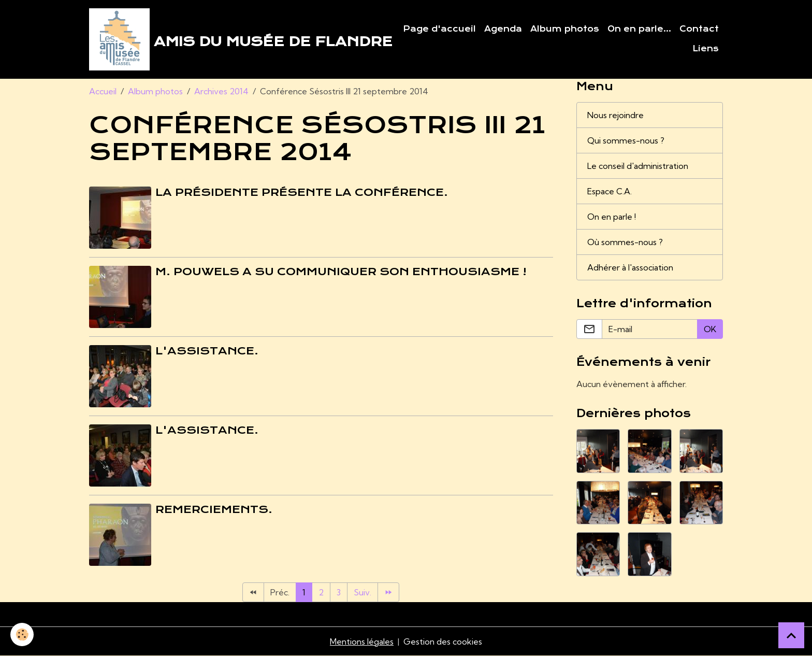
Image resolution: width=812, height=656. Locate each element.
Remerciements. (214, 509)
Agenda (503, 29)
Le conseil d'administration (638, 166)
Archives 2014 (221, 91)
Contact (699, 29)
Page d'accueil (439, 29)
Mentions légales (362, 641)
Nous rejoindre (615, 115)
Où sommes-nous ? (625, 242)
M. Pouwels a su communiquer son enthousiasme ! (341, 272)
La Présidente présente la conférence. (302, 192)
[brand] (233, 39)
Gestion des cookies (443, 641)
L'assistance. (207, 351)
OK (710, 329)
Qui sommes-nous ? (626, 140)
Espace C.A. (610, 191)
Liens (706, 49)
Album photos (565, 29)
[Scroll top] (791, 635)
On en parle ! (612, 217)
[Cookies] (22, 634)
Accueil (103, 91)
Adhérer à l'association (630, 267)
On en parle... (639, 29)
